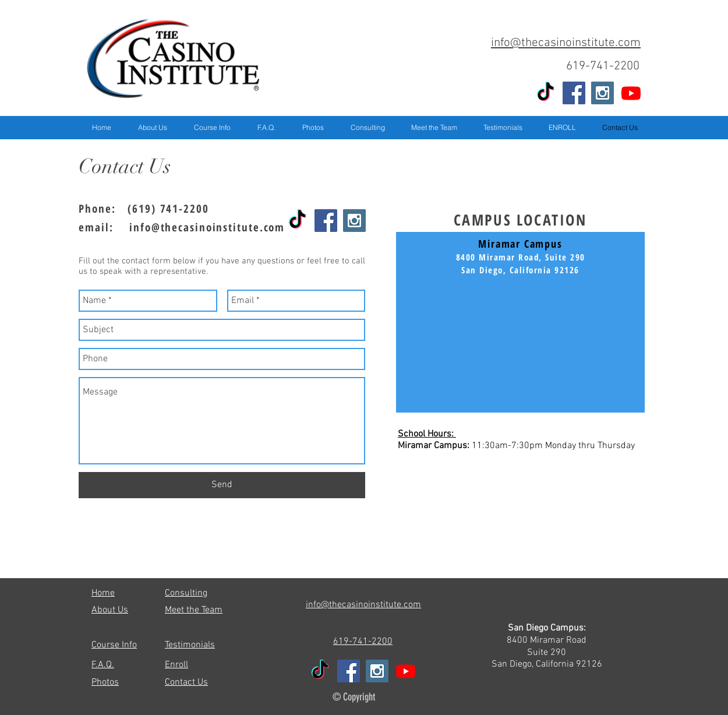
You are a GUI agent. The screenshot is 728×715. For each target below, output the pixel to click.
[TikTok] (545, 93)
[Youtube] (631, 93)
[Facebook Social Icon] (574, 93)
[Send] (222, 485)
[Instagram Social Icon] (602, 93)
